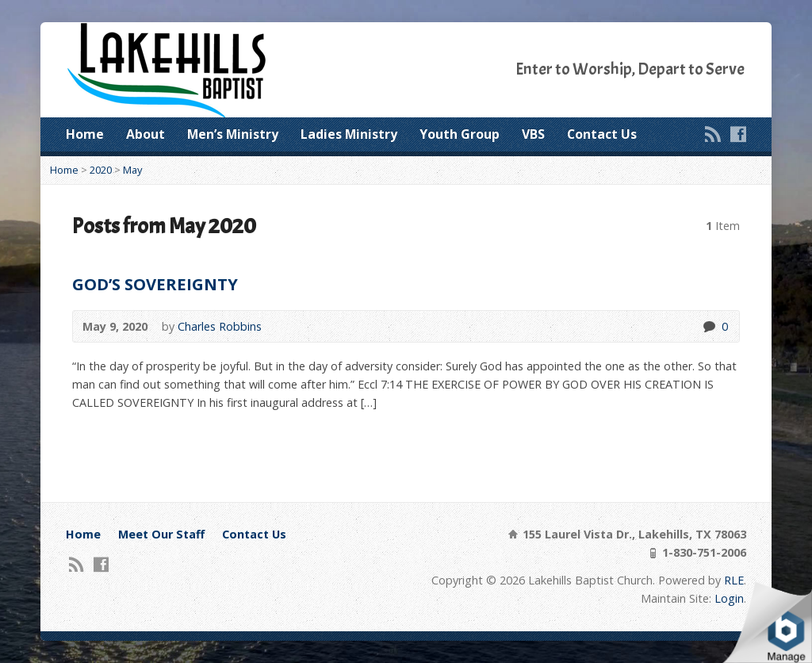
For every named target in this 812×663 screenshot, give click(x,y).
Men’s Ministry (233, 134)
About (146, 134)
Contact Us (602, 134)
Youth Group (460, 134)
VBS (533, 134)
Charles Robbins (220, 326)
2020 (101, 170)
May (132, 170)
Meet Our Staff (161, 534)
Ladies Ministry (349, 134)
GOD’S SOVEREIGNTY (155, 284)
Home (85, 134)
